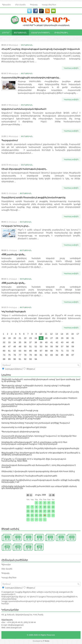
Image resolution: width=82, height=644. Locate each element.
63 (20, 351)
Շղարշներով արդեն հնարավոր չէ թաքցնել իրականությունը (33, 197)
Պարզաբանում (10, 140)
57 (62, 346)
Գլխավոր (6, 4)
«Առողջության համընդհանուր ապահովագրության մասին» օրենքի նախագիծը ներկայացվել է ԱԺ (40, 481)
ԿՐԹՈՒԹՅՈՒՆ (43, 39)
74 (4, 355)
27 (52, 338)
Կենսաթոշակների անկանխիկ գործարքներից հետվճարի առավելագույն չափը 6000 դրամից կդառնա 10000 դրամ (40, 393)
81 (41, 355)
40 (46, 342)
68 (46, 351)
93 (30, 359)
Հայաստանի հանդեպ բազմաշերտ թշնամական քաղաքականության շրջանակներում (36, 405)
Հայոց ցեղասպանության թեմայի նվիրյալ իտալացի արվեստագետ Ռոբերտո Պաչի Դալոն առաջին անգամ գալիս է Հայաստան (39, 399)
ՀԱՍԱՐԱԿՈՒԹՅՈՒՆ (40, 32)
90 (15, 359)
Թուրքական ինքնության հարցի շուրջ (20, 410)
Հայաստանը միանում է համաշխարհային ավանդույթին (29, 476)
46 (4, 346)
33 (9, 342)
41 (52, 342)
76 (15, 355)
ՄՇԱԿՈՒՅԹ (8, 39)
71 (62, 351)
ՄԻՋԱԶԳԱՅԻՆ (61, 32)
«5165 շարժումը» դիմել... (13, 254)
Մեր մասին (20, 4)
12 (51, 334)
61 (9, 351)
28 (57, 338)
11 (46, 334)
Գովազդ (34, 4)
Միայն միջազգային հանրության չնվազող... (24, 169)
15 (67, 334)
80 (36, 355)
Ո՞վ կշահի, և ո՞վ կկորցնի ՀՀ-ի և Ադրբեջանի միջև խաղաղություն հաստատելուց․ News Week (34, 460)
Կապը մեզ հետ (49, 4)
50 (25, 346)
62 (15, 351)
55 (52, 346)
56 (57, 346)
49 (20, 346)
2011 (61, 537)
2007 (29, 547)
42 (57, 342)
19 (9, 338)
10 (41, 334)
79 (30, 355)
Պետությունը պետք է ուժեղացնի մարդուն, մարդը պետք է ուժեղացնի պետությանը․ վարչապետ (36, 386)
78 (25, 355)
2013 (40, 537)
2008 (18, 547)
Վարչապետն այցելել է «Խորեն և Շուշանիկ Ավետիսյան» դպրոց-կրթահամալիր (40, 448)
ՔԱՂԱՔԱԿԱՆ (20, 32)
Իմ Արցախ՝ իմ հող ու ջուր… (15, 226)
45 (73, 342)
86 (67, 355)
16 (72, 334)
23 (30, 338)
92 (25, 359)
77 (20, 355)
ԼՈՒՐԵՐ (6, 32)
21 (20, 338)
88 (4, 359)
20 (15, 338)
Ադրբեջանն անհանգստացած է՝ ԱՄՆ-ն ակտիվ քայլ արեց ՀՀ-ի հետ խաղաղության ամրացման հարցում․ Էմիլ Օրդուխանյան (34, 443)
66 (36, 351)
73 (73, 351)
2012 (50, 537)
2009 (7, 547)
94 (36, 359)
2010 (72, 537)
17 (78, 334)
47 (9, 346)
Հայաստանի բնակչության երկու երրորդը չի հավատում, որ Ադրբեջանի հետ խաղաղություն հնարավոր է (39, 437)
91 (20, 359)
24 (36, 338)
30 (67, 338)
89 (9, 359)
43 (62, 342)
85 (62, 355)
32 (4, 342)
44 (67, 342)
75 (9, 355)
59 (73, 346)
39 (41, 342)
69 (52, 351)
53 (41, 346)
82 (46, 355)
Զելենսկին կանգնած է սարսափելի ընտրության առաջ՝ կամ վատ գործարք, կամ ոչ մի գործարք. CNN (41, 380)
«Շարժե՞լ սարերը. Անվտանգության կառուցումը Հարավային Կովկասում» (41, 49)
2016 (7, 537)
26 (46, 338)
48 (15, 346)
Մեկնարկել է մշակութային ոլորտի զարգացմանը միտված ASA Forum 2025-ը (38, 471)
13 (57, 334)
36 (25, 342)
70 (57, 351)
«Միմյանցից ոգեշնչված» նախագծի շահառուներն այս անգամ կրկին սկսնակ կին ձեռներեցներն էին (39, 487)
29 (62, 338)
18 (4, 338)
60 (4, 351)
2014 (29, 537)
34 (15, 342)
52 (36, 346)
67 (41, 351)
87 (73, 355)
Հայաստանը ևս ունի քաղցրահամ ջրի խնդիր (24, 427)
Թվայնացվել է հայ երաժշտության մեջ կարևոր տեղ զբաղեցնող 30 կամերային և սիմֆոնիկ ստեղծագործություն (41, 454)
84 (57, 355)
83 (52, 355)
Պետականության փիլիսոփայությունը (20, 432)
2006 (40, 547)
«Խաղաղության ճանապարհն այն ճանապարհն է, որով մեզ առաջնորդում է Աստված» (39, 466)
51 (30, 346)
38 (36, 342)
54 (46, 346)
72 (67, 351)
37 (30, 342)
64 (25, 351)
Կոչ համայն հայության (14, 311)
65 (30, 351)
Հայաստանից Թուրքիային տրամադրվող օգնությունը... (31, 77)
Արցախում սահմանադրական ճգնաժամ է (24, 109)
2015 (18, 537)
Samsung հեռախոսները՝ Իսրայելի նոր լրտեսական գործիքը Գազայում (36, 423)
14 (62, 334)
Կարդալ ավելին (71, 68)
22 (25, 338)
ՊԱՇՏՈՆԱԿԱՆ (25, 39)
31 (73, 338)
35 (20, 342)
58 (67, 346)
